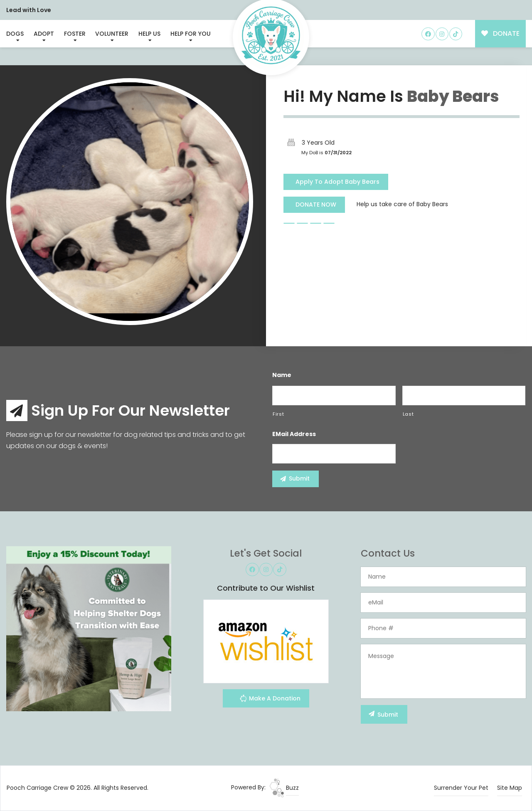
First (278, 414)
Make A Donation (270, 699)
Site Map (510, 788)
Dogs (15, 34)
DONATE (501, 33)
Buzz (284, 788)
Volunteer (112, 34)
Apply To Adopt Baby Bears (337, 182)
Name (282, 375)
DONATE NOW (316, 205)
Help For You (191, 34)
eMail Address (294, 434)
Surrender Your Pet (461, 788)
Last (408, 414)
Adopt (44, 34)
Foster (75, 34)
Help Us (149, 34)
